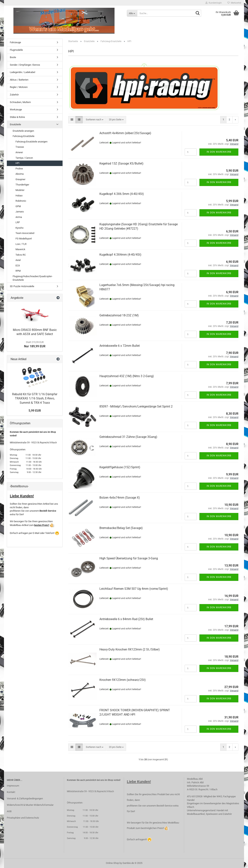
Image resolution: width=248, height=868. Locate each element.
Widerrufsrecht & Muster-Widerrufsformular (30, 805)
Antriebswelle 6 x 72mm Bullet (120, 346)
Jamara (20, 212)
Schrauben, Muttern (20, 102)
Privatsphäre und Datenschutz (23, 818)
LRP (18, 222)
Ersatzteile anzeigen (23, 131)
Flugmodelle (16, 50)
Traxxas (20, 147)
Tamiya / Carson (24, 158)
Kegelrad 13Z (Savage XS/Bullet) (121, 163)
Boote (13, 57)
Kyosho (19, 228)
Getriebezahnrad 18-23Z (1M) (119, 315)
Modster (20, 190)
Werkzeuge (16, 110)
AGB (9, 811)
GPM (18, 206)
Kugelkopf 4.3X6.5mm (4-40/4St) (122, 194)
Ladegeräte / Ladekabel (22, 72)
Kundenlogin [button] (214, 3)
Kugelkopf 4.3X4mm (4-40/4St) (120, 255)
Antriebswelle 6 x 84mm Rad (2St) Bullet (126, 619)
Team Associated (25, 233)
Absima (20, 174)
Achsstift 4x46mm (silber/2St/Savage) (125, 133)
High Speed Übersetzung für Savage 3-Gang (129, 558)
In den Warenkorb (219, 152)
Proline (19, 169)
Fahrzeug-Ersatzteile (24, 136)
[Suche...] (132, 13)
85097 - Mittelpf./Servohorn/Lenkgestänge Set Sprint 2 (136, 406)
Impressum (13, 786)
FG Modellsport (24, 239)
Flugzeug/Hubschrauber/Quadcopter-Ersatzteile (33, 278)
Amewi (19, 152)
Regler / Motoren (19, 87)
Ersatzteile (15, 124)
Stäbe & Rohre (17, 117)
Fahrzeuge (15, 42)
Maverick (20, 249)
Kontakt (11, 792)
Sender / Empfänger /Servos (25, 65)
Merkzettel (234, 3)
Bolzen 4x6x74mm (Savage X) (120, 498)
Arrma (19, 217)
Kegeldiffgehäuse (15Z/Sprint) (120, 467)
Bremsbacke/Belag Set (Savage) (121, 528)
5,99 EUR (35, 411)
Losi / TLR (21, 244)
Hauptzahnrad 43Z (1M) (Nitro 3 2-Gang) (127, 376)
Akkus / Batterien (19, 80)
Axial (18, 260)
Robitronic (21, 201)
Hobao (19, 196)
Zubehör (14, 95)
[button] (72, 120)
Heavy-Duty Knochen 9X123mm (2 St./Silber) (130, 649)
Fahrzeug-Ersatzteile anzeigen (31, 142)
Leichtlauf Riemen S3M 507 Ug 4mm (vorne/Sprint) (134, 589)
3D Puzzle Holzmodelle (22, 286)
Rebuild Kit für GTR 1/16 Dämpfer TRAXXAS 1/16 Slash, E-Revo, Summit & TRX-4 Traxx (35, 399)
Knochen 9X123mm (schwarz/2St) (123, 680)
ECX (18, 266)
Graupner (20, 179)
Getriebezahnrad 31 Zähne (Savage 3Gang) (128, 437)
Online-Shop (112, 863)
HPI (17, 163)
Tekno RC (21, 255)
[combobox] (95, 120)
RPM (18, 271)
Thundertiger (22, 185)
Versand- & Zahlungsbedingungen (25, 798)
